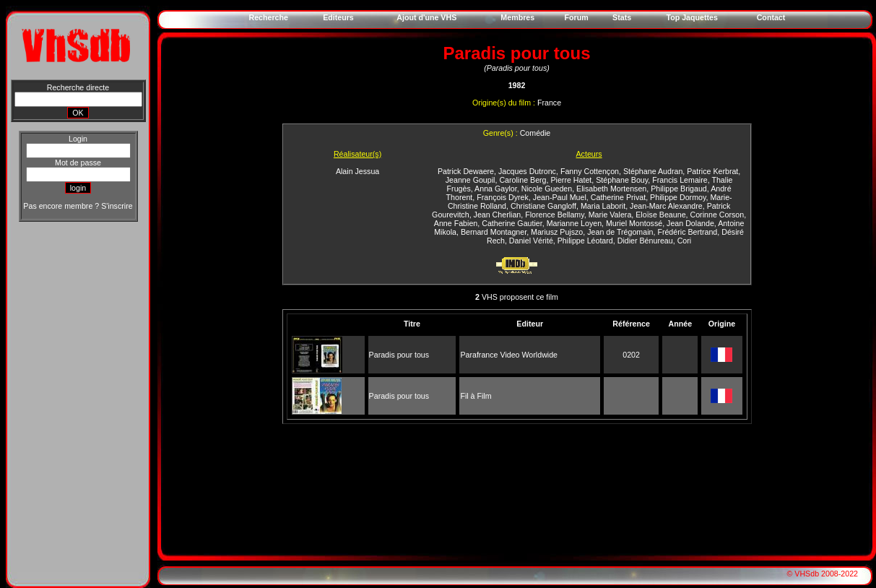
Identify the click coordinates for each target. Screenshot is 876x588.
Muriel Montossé (634, 223)
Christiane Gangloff (543, 206)
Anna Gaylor (496, 189)
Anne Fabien (456, 223)
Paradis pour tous (399, 355)
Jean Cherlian (498, 215)
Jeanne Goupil (470, 180)
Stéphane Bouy (622, 180)
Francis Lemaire (680, 180)
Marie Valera (610, 215)
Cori (685, 241)
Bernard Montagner (494, 232)
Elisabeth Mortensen (611, 189)
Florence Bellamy (555, 215)
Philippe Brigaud (679, 189)
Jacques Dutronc (527, 171)
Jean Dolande (690, 223)
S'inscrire (117, 206)
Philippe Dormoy (678, 197)
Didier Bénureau (645, 241)
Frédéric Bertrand (687, 232)
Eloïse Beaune (660, 215)
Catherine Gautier (512, 223)
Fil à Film (476, 396)
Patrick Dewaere (466, 171)
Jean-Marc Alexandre (666, 206)
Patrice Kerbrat (712, 171)
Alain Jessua (357, 171)
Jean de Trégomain (620, 232)
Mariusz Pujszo (557, 232)
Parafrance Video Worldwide (509, 355)
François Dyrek (503, 197)
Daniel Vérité (531, 241)
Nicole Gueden (547, 189)
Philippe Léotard (585, 241)
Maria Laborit (603, 206)
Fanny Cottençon (590, 171)
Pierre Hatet (571, 180)
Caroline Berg (522, 180)
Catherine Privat (618, 197)
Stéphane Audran (653, 171)
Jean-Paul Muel (560, 197)
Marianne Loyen (574, 223)
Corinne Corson (717, 215)
